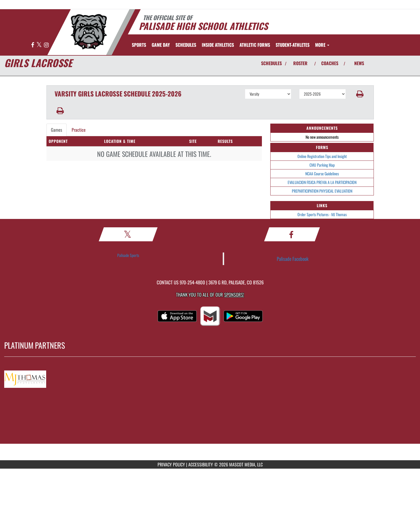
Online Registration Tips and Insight (322, 156)
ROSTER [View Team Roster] (300, 63)
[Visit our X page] (39, 45)
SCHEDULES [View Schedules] (271, 63)
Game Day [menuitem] (161, 45)
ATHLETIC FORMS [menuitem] (255, 45)
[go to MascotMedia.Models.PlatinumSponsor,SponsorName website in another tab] (210, 378)
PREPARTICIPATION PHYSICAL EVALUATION (322, 191)
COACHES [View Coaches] (330, 63)
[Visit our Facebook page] (33, 45)
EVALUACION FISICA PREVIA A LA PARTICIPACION (322, 182)
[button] (360, 94)
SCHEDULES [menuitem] (186, 45)
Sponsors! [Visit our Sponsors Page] (234, 295)
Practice (79, 130)
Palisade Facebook (293, 259)
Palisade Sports (128, 255)
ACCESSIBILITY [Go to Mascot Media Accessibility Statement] (201, 464)
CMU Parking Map (322, 165)
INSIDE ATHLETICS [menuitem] (218, 45)
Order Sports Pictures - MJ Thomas (322, 214)
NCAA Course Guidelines (322, 173)
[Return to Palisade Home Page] (89, 32)
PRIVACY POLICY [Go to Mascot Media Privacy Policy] (171, 464)
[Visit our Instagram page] (46, 45)
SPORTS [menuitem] (139, 45)
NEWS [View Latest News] (359, 63)
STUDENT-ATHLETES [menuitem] (293, 45)
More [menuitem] (322, 45)
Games (57, 130)
